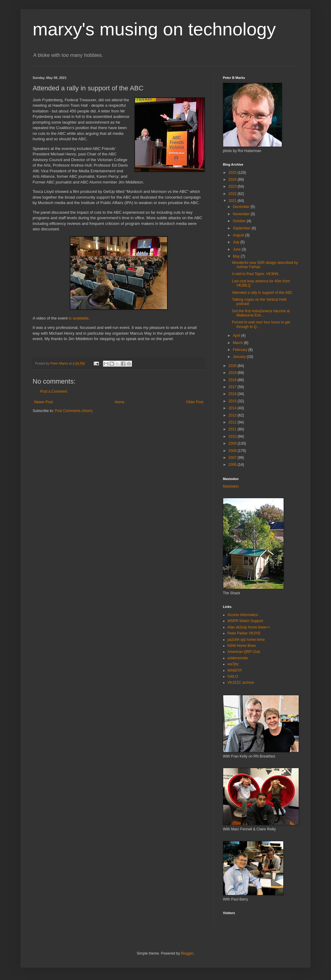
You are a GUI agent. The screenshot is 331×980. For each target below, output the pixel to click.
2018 (233, 380)
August (239, 235)
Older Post (195, 402)
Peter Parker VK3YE (244, 633)
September (242, 228)
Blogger (187, 953)
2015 (233, 401)
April (237, 336)
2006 (233, 465)
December (242, 207)
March (238, 343)
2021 (233, 201)
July (237, 242)
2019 (233, 373)
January (240, 357)
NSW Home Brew (242, 646)
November (242, 214)
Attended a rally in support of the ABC (262, 293)
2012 (233, 422)
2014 (233, 408)
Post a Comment (54, 391)
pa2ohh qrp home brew (246, 640)
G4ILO (233, 677)
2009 (233, 443)
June (237, 249)
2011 (233, 429)
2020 (233, 366)
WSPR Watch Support (245, 621)
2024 (233, 180)
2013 (233, 415)
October (240, 221)
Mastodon (231, 486)
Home (120, 402)
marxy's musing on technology (154, 29)
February (241, 350)
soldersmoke (238, 658)
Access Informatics (243, 615)
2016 (233, 394)
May (237, 256)
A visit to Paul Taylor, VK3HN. (256, 274)
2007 (233, 458)
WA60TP (235, 670)
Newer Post (43, 402)
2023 (233, 187)
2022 (233, 194)
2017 (233, 387)
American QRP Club (244, 652)
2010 (233, 436)
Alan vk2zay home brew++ (249, 627)
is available (79, 318)
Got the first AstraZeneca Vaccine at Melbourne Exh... (261, 313)
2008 (233, 451)
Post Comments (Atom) (74, 411)
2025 (233, 173)
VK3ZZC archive (241, 683)
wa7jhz (233, 664)
